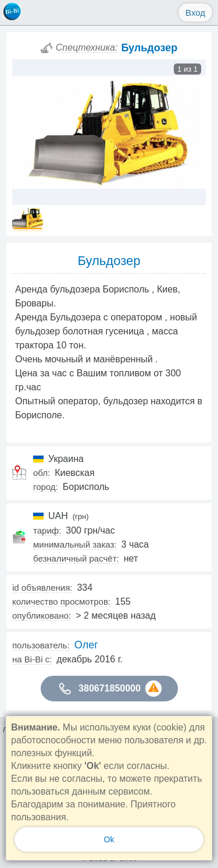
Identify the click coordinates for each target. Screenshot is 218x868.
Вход (195, 13)
